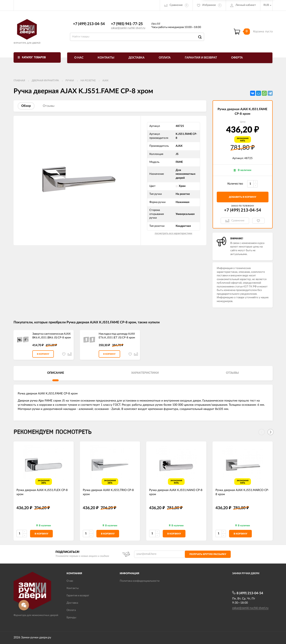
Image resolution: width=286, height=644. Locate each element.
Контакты (106, 58)
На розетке (88, 80)
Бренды (71, 618)
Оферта (237, 58)
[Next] (271, 432)
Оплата (165, 58)
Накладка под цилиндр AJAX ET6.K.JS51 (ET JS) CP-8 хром (117, 336)
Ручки (70, 80)
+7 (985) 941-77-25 (127, 24)
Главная (19, 80)
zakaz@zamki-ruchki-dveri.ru (128, 28)
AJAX (105, 80)
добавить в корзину (243, 197)
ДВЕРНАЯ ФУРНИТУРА (45, 80)
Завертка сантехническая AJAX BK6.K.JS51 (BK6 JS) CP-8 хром (52, 336)
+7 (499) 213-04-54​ (89, 24)
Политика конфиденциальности (140, 581)
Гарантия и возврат (201, 58)
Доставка (137, 58)
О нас (79, 58)
